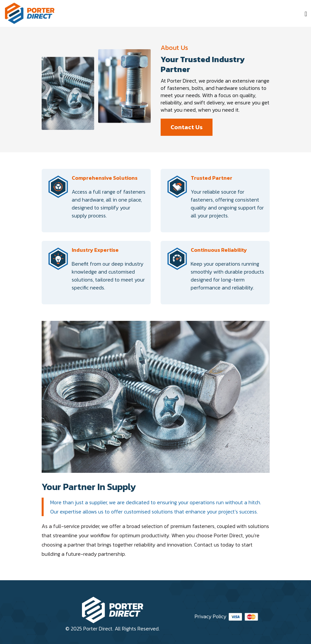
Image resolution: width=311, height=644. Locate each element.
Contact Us (187, 127)
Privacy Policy (211, 616)
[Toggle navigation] (306, 14)
